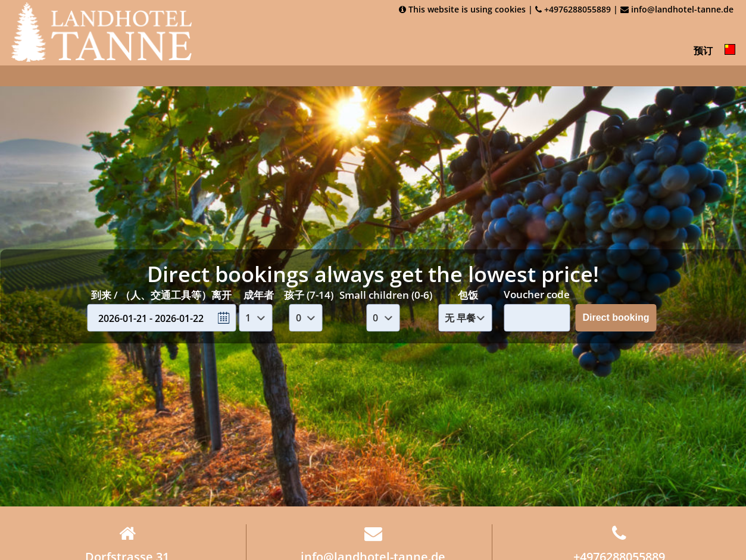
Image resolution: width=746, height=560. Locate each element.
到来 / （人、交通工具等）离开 (161, 294)
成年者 (259, 294)
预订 (703, 51)
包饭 (468, 294)
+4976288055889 (573, 9)
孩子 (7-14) (309, 294)
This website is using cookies (462, 9)
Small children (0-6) (386, 294)
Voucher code (537, 294)
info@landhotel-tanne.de (677, 9)
